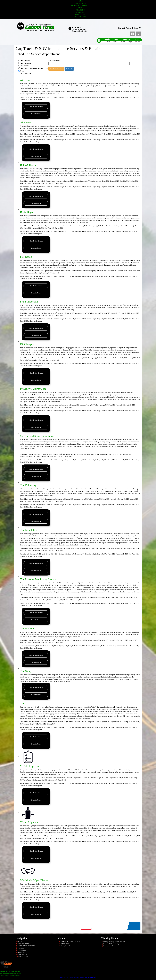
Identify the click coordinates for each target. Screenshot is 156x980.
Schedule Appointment (36, 107)
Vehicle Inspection (30, 766)
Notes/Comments (54, 60)
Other (34, 72)
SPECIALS (80, 8)
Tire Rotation (25, 66)
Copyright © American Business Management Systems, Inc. (78, 977)
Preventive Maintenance (33, 389)
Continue (69, 69)
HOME (80, 1)
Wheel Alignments (30, 822)
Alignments (26, 122)
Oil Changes (27, 344)
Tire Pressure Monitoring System (38, 579)
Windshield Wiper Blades (34, 880)
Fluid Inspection (29, 302)
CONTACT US (80, 15)
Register (129, 28)
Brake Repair (27, 212)
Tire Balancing (25, 61)
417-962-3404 (82, 31)
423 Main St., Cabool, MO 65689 (79, 28)
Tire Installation (26, 63)
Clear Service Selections (56, 69)
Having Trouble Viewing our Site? (10, 976)
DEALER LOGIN (80, 17)
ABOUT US (80, 12)
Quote (137, 28)
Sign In (122, 28)
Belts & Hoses (28, 165)
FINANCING (80, 10)
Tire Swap (26, 671)
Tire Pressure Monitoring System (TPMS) (34, 68)
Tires (23, 703)
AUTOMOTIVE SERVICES (80, 5)
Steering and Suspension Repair (37, 436)
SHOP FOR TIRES (80, 3)
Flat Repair (26, 257)
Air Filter (25, 80)
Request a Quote (36, 114)
